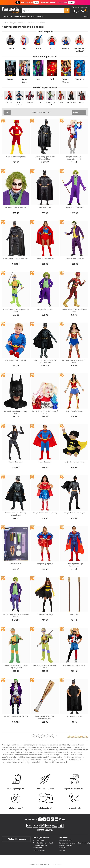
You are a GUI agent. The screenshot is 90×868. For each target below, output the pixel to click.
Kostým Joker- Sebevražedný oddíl (16, 716)
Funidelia (5, 23)
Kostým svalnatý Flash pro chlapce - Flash (74, 310)
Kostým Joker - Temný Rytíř (74, 207)
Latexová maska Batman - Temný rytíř (16, 412)
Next (88, 71)
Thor (40, 102)
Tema (4, 17)
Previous (2, 71)
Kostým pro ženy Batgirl (45, 615)
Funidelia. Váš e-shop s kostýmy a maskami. (10, 10)
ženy (24, 48)
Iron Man (61, 102)
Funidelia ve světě (66, 840)
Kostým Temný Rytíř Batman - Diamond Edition (45, 158)
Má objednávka (38, 840)
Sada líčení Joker (16, 564)
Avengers (82, 102)
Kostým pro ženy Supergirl (45, 258)
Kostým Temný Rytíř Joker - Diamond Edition (16, 616)
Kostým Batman (45, 207)
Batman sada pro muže (74, 716)
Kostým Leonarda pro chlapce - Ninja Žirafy (16, 310)
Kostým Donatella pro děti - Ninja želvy (45, 667)
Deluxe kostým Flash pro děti (16, 157)
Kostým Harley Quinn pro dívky (74, 665)
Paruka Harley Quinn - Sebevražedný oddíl (45, 412)
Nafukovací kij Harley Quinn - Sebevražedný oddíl (45, 717)
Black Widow (71, 102)
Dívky (52, 48)
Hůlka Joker (74, 615)
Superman (80, 79)
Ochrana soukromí (66, 845)
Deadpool (30, 102)
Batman (11, 79)
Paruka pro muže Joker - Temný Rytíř (16, 207)
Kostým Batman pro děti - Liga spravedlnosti (16, 514)
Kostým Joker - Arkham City (74, 258)
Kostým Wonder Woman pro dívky (45, 513)
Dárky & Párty (37, 17)
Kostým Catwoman (16, 462)
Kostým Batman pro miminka (74, 462)
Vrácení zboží (37, 848)
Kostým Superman (45, 462)
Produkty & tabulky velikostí (43, 843)
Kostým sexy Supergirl (45, 564)
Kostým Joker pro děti (45, 309)
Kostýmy (13, 17)
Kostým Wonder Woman (74, 411)
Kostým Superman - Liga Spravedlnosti (74, 565)
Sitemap (62, 850)
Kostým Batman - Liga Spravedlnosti (16, 258)
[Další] (57, 736)
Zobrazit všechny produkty (78, 736)
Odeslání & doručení (40, 845)
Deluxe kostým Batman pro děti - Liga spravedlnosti (45, 361)
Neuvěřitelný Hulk (51, 103)
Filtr (6, 112)
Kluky (38, 48)
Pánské (11, 48)
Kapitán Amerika (19, 103)
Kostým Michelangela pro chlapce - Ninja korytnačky (16, 667)
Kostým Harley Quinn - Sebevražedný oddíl (74, 158)
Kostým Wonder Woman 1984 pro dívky (74, 361)
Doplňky (24, 17)
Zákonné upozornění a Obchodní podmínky (75, 843)
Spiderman (9, 102)
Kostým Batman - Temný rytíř (74, 513)
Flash (52, 79)
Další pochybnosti (39, 850)
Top (85, 17)
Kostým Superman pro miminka (16, 360)
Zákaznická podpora (16, 839)
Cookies (62, 848)
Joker (38, 79)
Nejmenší (66, 48)
